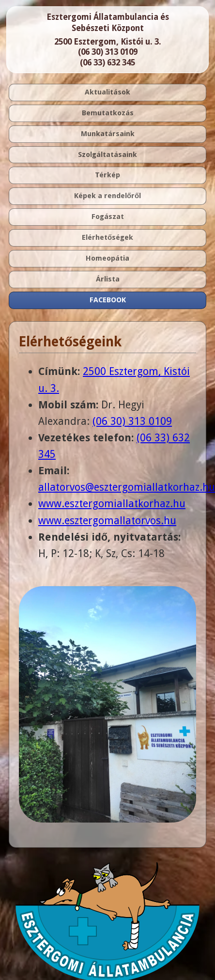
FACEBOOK (108, 300)
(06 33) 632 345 (107, 62)
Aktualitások (107, 92)
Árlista (108, 279)
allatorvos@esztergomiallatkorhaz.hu (127, 487)
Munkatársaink (108, 134)
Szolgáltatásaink (107, 155)
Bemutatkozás (108, 113)
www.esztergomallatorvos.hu (107, 521)
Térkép (107, 175)
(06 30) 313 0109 (108, 52)
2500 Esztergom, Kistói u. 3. (108, 42)
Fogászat (108, 217)
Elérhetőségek (107, 237)
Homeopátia (107, 258)
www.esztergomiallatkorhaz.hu (112, 504)
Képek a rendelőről (107, 196)
